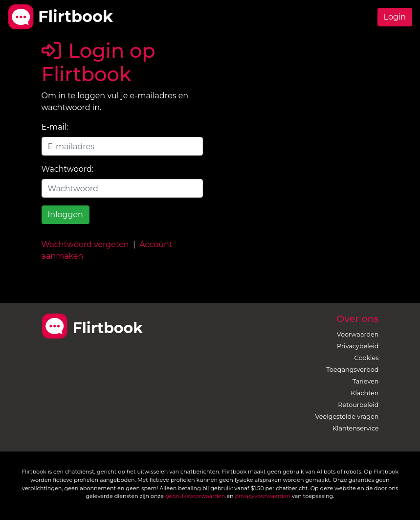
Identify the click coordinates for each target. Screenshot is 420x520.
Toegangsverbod (352, 370)
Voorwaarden (358, 334)
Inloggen (66, 215)
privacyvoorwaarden (263, 496)
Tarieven (366, 381)
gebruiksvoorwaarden (195, 496)
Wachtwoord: (68, 169)
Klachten (365, 393)
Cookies (367, 358)
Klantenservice (356, 428)
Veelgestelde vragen (347, 417)
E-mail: (55, 127)
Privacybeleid (358, 346)
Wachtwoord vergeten (85, 244)
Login (395, 17)
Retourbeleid (358, 405)
